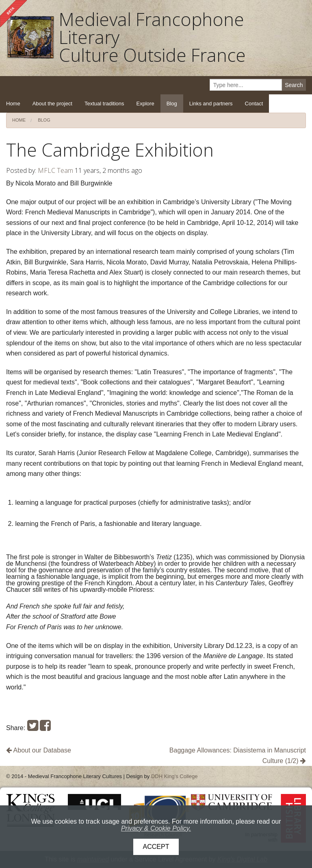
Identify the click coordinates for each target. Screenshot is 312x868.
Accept (156, 847)
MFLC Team (55, 170)
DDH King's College (174, 776)
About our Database (39, 750)
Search (294, 85)
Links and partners (211, 104)
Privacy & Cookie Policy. (156, 828)
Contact (254, 104)
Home (13, 104)
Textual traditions (104, 104)
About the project (52, 104)
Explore (145, 104)
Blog (172, 104)
